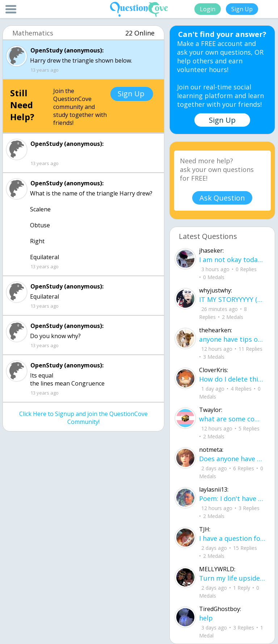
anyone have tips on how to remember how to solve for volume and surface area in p (232, 339)
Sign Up (242, 9)
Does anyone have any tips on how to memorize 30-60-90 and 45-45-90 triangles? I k (232, 459)
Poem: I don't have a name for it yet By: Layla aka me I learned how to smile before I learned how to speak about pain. (232, 498)
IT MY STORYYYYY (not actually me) (232, 299)
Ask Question (222, 198)
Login (208, 9)
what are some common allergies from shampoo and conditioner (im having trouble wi (232, 419)
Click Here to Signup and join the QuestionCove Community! (83, 418)
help (206, 618)
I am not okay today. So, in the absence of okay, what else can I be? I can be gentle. (232, 260)
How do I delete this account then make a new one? (232, 379)
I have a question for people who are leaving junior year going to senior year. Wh (232, 538)
